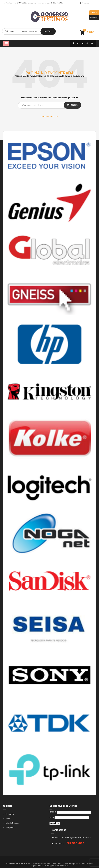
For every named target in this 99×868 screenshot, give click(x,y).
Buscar (48, 31)
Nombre (53, 812)
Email (52, 818)
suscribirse (72, 105)
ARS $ (93, 13)
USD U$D (94, 17)
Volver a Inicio (49, 117)
